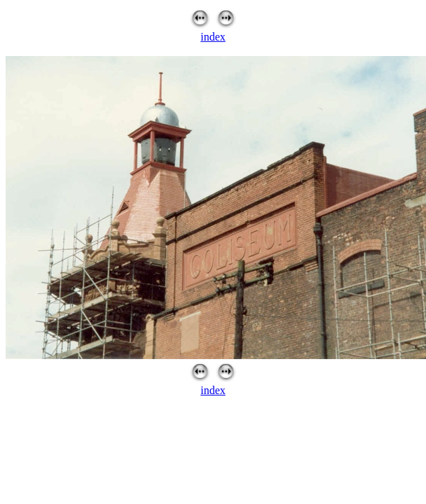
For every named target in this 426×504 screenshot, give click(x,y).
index (213, 37)
